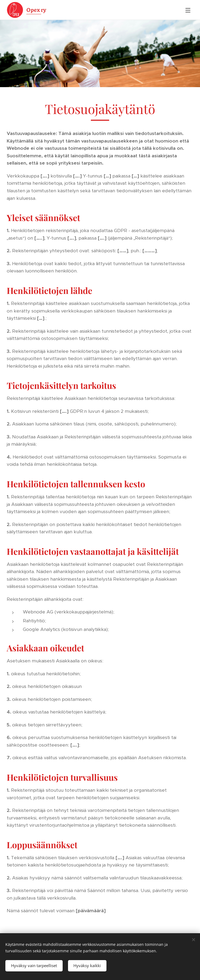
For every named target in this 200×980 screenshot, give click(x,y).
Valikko (188, 10)
